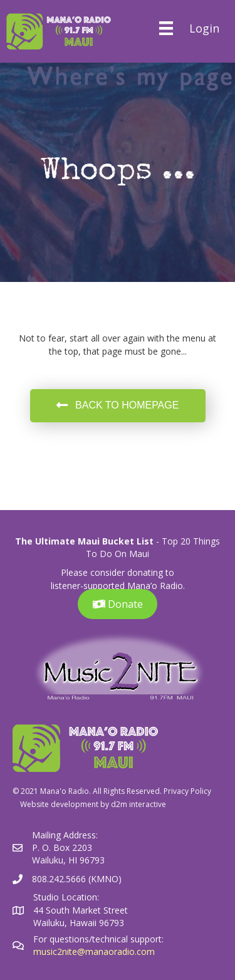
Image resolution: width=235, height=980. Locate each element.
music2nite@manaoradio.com (94, 951)
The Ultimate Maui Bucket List (84, 541)
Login (204, 28)
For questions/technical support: (100, 939)
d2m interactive (138, 804)
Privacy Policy (187, 791)
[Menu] (166, 28)
